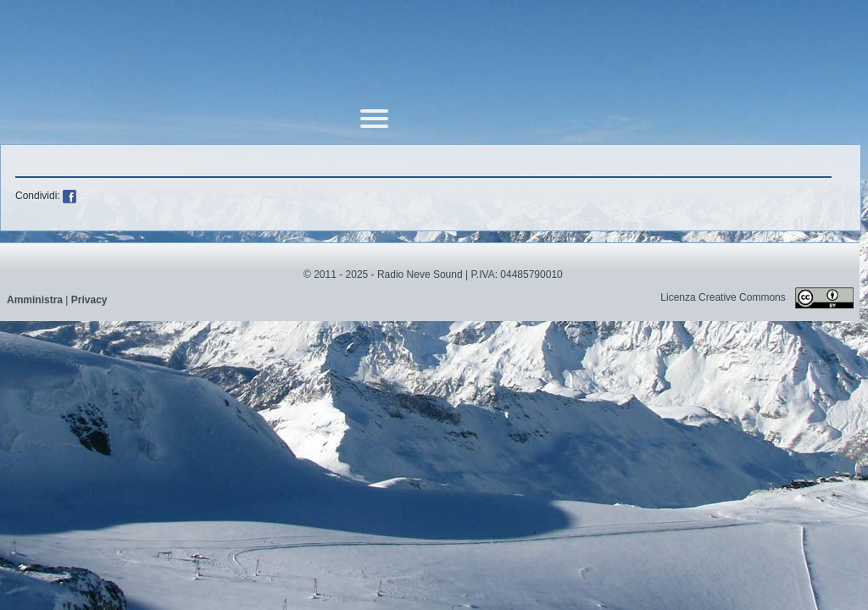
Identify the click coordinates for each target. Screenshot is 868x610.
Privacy (89, 300)
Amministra (35, 300)
